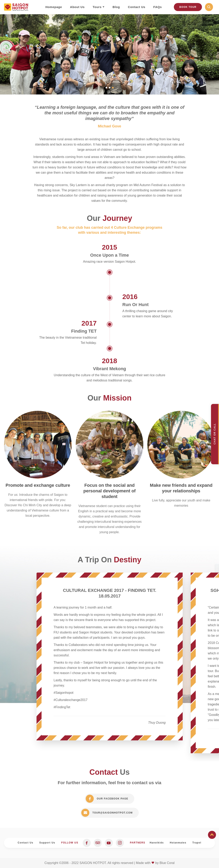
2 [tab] (110, 88)
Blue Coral (167, 863)
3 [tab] (113, 88)
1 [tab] (106, 88)
